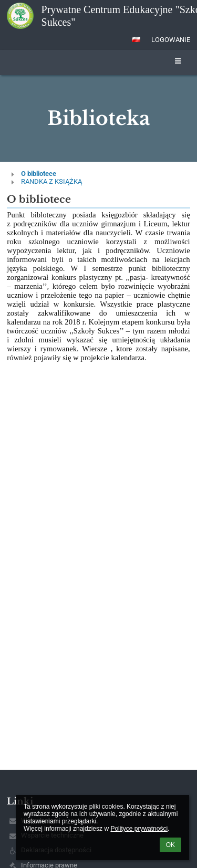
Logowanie (171, 40)
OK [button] (170, 845)
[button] (136, 39)
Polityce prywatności (139, 829)
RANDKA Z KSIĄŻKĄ (51, 181)
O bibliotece (39, 174)
